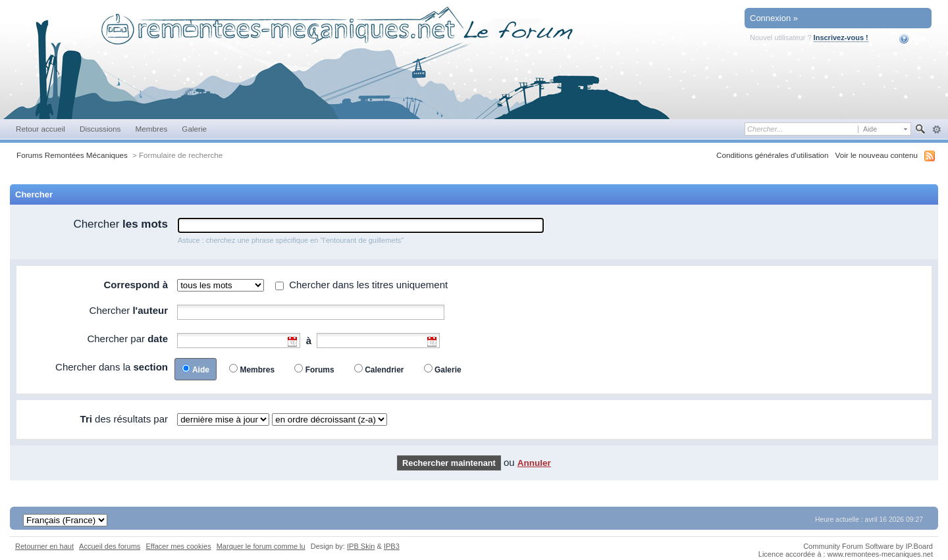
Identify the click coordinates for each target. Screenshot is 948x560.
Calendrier (384, 370)
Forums (320, 370)
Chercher (120, 224)
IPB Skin (361, 546)
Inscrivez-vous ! (841, 38)
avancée (936, 130)
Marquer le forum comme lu (261, 546)
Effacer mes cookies (178, 546)
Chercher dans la (112, 367)
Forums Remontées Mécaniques (72, 155)
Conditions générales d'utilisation (773, 155)
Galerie (194, 129)
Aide (913, 39)
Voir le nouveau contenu (877, 155)
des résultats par (124, 419)
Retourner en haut (44, 546)
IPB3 (392, 546)
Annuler (534, 463)
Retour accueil (40, 129)
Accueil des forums (110, 546)
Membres (151, 129)
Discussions (100, 129)
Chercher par (127, 339)
